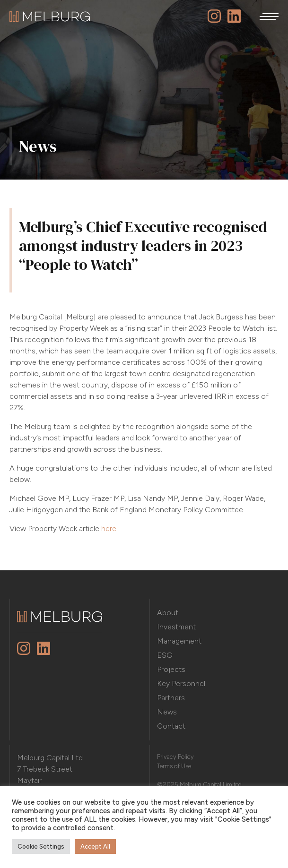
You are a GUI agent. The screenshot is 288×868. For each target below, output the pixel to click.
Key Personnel (181, 683)
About (168, 613)
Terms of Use (174, 766)
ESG (165, 655)
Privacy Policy (175, 757)
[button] (269, 17)
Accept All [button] (95, 847)
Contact (171, 726)
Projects (171, 669)
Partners (171, 698)
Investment (176, 627)
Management (179, 641)
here (109, 529)
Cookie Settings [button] (41, 847)
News (167, 712)
